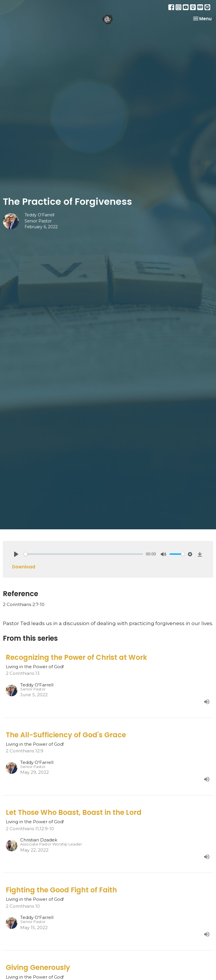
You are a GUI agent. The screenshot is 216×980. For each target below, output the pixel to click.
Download (24, 567)
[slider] (83, 554)
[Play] (16, 554)
